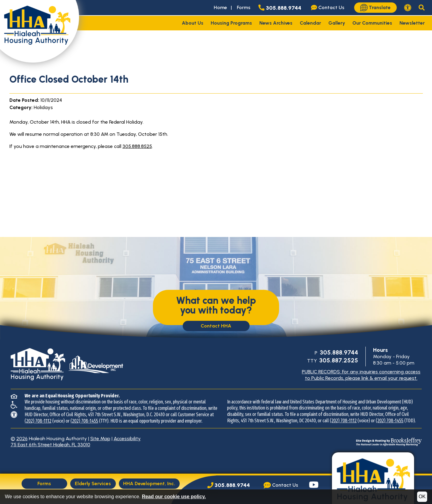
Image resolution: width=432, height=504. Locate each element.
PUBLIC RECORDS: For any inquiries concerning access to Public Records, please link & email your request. (361, 375)
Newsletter (412, 23)
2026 (22, 439)
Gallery (337, 23)
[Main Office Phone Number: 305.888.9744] (229, 485)
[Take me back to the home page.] (40, 31)
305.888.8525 (137, 146)
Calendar (310, 23)
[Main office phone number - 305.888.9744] (281, 8)
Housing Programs (231, 23)
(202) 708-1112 (38, 421)
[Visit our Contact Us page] (329, 8)
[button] (422, 8)
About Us (193, 23)
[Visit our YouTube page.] (314, 485)
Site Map (100, 439)
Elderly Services (93, 483)
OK (422, 497)
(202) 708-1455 (84, 421)
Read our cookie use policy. (174, 497)
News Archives (276, 23)
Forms (244, 7)
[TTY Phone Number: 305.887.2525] (338, 361)
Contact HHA (216, 326)
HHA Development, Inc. (149, 483)
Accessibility (127, 439)
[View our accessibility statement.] (408, 8)
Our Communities (372, 23)
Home (220, 7)
